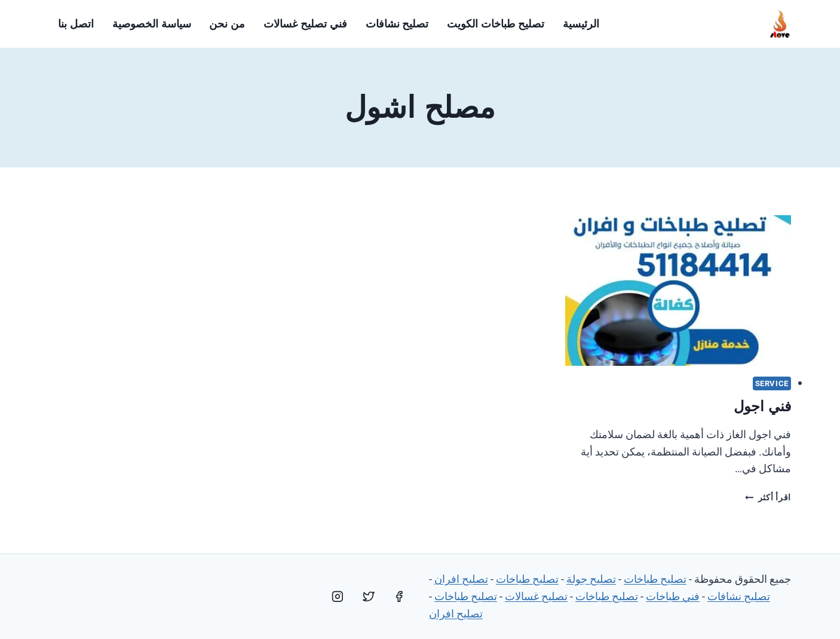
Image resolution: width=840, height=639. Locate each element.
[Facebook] (399, 597)
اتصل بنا (76, 24)
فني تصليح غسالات (305, 24)
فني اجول (762, 406)
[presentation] (678, 291)
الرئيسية (581, 24)
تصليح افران (461, 579)
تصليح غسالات (536, 596)
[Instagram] (338, 597)
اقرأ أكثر (768, 498)
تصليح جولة (591, 579)
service (772, 383)
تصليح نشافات (397, 24)
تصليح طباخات (655, 579)
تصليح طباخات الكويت (496, 24)
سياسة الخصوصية (152, 24)
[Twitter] (369, 597)
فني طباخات (673, 596)
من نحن (227, 24)
